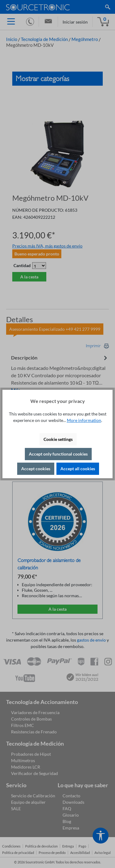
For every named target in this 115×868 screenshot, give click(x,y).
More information (84, 420)
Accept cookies (36, 469)
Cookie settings (58, 439)
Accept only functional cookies (58, 454)
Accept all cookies (78, 469)
